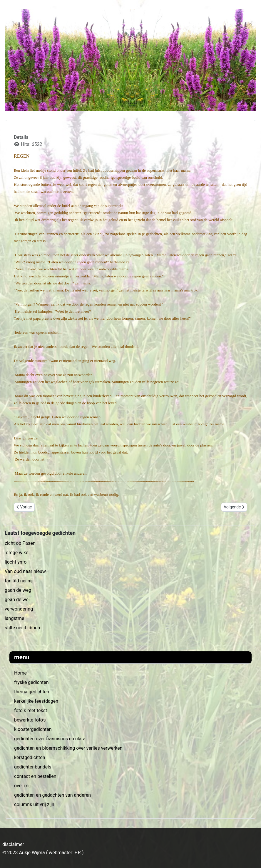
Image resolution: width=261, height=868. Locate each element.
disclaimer (13, 844)
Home (20, 673)
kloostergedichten (33, 729)
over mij (22, 786)
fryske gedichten (31, 682)
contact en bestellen (35, 776)
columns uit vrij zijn (34, 804)
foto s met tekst (31, 711)
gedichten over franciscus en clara (50, 739)
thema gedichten (32, 692)
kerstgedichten (30, 757)
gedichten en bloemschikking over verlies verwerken (68, 748)
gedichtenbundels (33, 767)
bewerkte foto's (30, 720)
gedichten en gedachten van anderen (52, 795)
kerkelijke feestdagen (36, 701)
